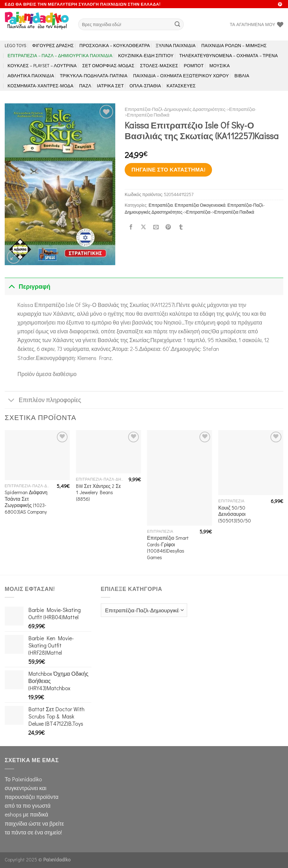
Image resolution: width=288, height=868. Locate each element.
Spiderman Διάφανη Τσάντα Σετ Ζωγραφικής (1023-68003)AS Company (26, 502)
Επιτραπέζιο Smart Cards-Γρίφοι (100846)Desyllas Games (168, 548)
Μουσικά (220, 66)
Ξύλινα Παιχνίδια (176, 45)
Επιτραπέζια (161, 205)
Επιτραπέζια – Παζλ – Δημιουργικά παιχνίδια (60, 55)
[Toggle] (11, 286)
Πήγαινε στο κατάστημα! (168, 169)
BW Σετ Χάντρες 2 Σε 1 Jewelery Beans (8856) (99, 492)
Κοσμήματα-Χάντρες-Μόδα (41, 86)
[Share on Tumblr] (181, 227)
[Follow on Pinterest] (280, 5)
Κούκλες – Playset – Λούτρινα (42, 66)
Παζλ (85, 86)
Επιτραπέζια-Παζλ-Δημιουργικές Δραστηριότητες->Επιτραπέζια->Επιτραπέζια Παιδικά (190, 112)
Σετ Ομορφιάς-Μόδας (108, 66)
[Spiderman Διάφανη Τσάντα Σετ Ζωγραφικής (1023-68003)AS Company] (37, 455)
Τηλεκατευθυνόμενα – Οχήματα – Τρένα (229, 55)
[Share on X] (144, 227)
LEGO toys (16, 45)
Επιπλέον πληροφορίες (43, 401)
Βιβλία (242, 76)
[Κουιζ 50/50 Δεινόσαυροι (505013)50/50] (251, 463)
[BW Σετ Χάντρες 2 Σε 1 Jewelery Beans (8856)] (109, 452)
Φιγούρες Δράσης (53, 45)
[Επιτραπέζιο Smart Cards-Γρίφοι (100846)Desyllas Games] (179, 478)
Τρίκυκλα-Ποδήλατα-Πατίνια (93, 76)
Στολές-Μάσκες (159, 66)
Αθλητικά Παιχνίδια (31, 76)
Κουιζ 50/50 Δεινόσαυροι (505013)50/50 (235, 514)
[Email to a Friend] (156, 227)
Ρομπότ (194, 66)
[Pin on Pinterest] (168, 227)
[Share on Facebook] (131, 227)
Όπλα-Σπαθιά (145, 86)
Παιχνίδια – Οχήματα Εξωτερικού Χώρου (181, 76)
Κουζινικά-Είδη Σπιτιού (146, 55)
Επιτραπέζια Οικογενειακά (200, 205)
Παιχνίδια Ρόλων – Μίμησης (234, 45)
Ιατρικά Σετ (111, 86)
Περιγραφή (27, 286)
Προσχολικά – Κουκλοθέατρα (115, 45)
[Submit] (177, 24)
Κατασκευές (181, 86)
